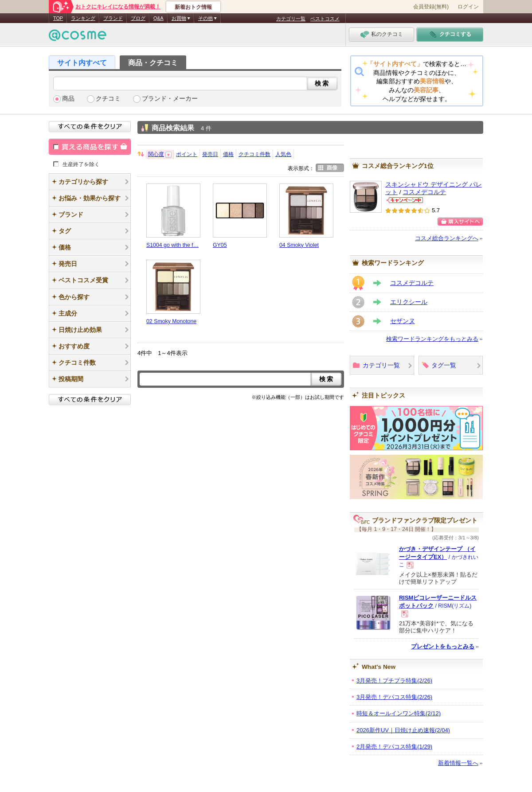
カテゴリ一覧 (291, 19)
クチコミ (108, 99)
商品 (68, 99)
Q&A (158, 18)
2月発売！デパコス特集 (394, 747)
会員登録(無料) (431, 7)
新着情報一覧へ (458, 763)
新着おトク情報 (193, 7)
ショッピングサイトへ (460, 222)
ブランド (113, 18)
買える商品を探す (90, 147)
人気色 (283, 154)
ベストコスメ (325, 19)
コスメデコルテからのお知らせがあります (405, 200)
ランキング (83, 18)
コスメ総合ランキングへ (447, 238)
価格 (228, 154)
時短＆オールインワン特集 (399, 713)
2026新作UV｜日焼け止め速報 (403, 730)
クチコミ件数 (254, 154)
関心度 (156, 154)
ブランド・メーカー (170, 99)
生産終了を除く (81, 164)
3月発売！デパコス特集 (394, 697)
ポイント (187, 154)
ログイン (468, 7)
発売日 (210, 154)
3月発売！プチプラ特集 (394, 681)
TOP (58, 18)
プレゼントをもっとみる (443, 646)
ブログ (138, 18)
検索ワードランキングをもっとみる (432, 339)
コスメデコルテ (424, 192)
